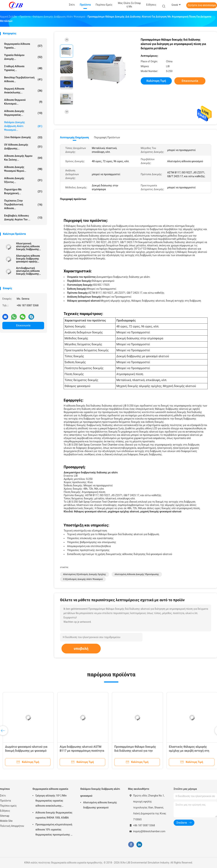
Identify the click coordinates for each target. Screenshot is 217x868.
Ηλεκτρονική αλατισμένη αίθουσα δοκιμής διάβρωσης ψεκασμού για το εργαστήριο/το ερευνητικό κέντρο (28, 246)
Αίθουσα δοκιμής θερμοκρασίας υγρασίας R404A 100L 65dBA (54, 815)
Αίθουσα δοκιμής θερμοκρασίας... (23, 113)
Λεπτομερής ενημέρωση (74, 137)
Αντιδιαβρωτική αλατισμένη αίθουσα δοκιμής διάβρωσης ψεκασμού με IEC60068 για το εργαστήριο (30, 271)
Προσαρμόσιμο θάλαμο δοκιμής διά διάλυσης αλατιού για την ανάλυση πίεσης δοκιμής (135, 751)
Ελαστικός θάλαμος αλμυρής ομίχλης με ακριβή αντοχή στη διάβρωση (189, 751)
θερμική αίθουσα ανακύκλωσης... (23, 91)
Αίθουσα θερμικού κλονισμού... (23, 102)
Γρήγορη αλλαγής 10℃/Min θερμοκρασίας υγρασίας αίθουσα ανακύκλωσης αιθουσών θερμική (51, 801)
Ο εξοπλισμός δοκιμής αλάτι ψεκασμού (83, 579)
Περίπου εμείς (8, 806)
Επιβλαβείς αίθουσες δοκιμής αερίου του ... (23, 218)
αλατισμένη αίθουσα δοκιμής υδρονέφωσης (137, 574)
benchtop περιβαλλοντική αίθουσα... (23, 79)
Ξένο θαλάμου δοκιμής (23, 137)
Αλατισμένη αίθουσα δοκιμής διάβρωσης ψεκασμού (100, 805)
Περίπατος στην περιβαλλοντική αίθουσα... (23, 204)
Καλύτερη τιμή (156, 81)
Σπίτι (3, 796)
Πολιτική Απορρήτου (12, 826)
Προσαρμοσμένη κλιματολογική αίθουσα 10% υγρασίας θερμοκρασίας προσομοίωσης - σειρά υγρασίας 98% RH (54, 830)
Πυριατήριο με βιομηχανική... (23, 191)
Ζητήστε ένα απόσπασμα (202, 5)
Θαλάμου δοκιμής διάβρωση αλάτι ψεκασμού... (23, 126)
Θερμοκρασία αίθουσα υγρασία (50, 789)
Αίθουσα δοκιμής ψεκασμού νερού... (23, 169)
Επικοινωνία (23, 325)
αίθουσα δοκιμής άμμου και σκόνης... (23, 158)
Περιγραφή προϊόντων (107, 137)
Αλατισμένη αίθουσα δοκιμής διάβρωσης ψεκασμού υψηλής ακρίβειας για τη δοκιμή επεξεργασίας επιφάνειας (30, 259)
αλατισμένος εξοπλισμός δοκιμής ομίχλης (85, 574)
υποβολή (81, 649)
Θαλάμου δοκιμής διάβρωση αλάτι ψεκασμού (100, 792)
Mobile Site (6, 821)
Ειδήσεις (5, 811)
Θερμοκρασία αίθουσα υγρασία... (23, 46)
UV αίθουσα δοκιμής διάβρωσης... (23, 147)
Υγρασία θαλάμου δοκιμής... (23, 57)
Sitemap (5, 816)
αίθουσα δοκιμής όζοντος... (23, 180)
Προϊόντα (5, 801)
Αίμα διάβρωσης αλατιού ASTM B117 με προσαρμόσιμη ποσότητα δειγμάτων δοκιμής (82, 751)
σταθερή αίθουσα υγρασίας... (23, 68)
